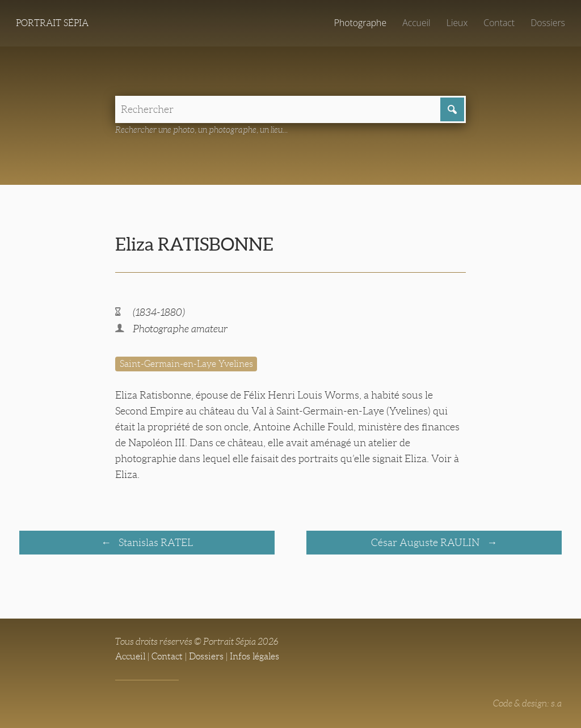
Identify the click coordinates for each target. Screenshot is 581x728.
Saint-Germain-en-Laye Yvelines (186, 364)
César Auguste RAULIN (426, 543)
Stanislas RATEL (155, 543)
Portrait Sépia (52, 23)
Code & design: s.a (527, 703)
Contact (499, 23)
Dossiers (548, 23)
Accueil (416, 23)
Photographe (360, 23)
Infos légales (254, 656)
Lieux (457, 23)
